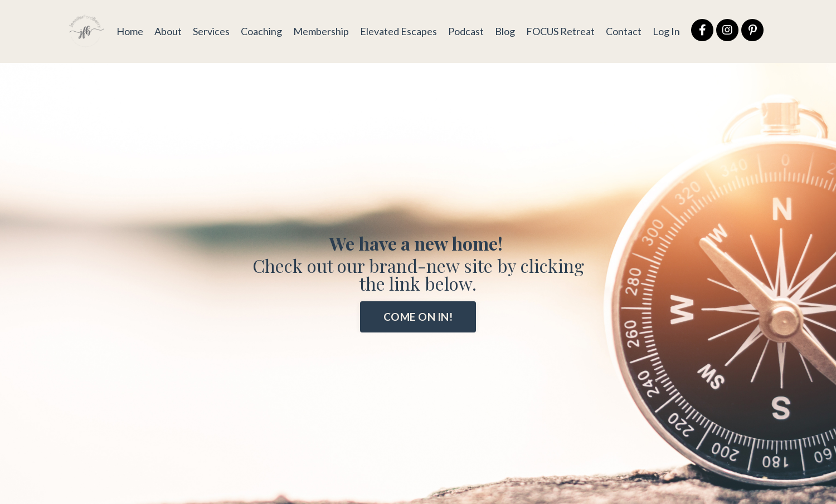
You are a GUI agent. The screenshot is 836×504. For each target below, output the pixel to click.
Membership (321, 31)
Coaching (261, 31)
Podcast (466, 31)
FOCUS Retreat (560, 31)
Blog (505, 31)
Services (211, 31)
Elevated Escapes (398, 31)
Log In (666, 31)
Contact (624, 31)
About (168, 31)
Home (130, 31)
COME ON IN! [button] (418, 317)
